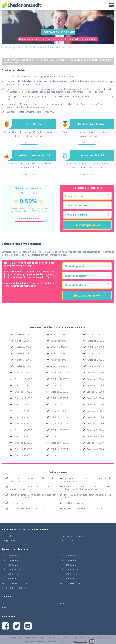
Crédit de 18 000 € (96, 385)
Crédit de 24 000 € (96, 398)
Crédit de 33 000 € (96, 417)
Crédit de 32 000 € (59, 417)
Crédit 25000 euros (69, 574)
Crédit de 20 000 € (59, 392)
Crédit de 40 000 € (23, 436)
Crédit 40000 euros (69, 579)
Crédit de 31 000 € (23, 417)
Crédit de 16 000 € (23, 385)
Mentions (64, 603)
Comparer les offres (29, 219)
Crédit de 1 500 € (59, 334)
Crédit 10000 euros (11, 569)
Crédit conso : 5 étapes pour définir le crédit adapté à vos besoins (33, 488)
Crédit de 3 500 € (96, 341)
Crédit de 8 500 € (23, 366)
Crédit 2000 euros (68, 556)
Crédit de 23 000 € (59, 398)
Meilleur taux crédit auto (71, 583)
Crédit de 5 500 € (23, 354)
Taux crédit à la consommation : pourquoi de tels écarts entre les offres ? (87, 480)
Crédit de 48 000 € (96, 449)
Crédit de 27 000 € (96, 405)
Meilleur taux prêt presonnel (15, 583)
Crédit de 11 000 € (59, 373)
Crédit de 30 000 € (96, 411)
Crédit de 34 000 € (23, 424)
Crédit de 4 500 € (59, 347)
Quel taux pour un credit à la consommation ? (85, 509)
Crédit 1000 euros (10, 556)
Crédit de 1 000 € (23, 334)
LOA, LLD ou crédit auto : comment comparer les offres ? (87, 496)
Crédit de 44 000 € (59, 443)
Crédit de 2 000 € (96, 334)
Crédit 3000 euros (10, 560)
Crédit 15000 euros (69, 569)
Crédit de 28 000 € (23, 411)
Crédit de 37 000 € (23, 430)
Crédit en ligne (17, 503)
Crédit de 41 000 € (59, 436)
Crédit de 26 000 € (59, 405)
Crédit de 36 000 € (96, 424)
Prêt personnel (9, 540)
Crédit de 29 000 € (59, 411)
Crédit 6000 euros (68, 565)
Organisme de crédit (20, 47)
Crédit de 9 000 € (59, 366)
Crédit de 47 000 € (59, 449)
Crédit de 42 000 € (96, 436)
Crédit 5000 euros (10, 565)
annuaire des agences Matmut (39, 112)
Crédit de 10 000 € (23, 373)
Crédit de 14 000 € (59, 379)
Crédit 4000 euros (68, 560)
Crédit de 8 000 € (96, 360)
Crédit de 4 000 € (23, 347)
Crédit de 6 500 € (96, 354)
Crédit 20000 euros (11, 574)
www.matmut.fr (69, 77)
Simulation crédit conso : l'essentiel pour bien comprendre (33, 480)
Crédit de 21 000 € (96, 392)
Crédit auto (7, 536)
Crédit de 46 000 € (23, 449)
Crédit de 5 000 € (96, 347)
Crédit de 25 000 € (23, 405)
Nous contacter (8, 608)
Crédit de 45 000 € (96, 443)
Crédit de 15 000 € (96, 379)
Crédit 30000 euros (11, 579)
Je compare (87, 225)
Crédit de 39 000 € (96, 430)
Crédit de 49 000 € (23, 456)
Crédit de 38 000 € (59, 430)
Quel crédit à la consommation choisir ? (27, 509)
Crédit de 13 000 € (23, 379)
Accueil (5, 47)
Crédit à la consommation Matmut (47, 47)
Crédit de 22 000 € (23, 398)
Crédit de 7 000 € (23, 360)
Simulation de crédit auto (71, 536)
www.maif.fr (39, 107)
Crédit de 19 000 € (23, 392)
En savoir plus (80, 642)
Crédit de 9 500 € (96, 366)
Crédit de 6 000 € (59, 354)
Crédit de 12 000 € (96, 373)
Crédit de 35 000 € (59, 424)
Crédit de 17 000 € (59, 385)
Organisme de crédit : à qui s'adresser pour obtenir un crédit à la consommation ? (87, 488)
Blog (4, 603)
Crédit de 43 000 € (23, 443)
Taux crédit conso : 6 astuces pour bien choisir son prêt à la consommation (33, 496)
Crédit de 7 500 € (59, 360)
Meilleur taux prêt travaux (14, 588)
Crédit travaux (66, 540)
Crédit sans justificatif (74, 503)
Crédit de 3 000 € (59, 341)
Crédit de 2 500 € (23, 341)
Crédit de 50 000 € (59, 456)
